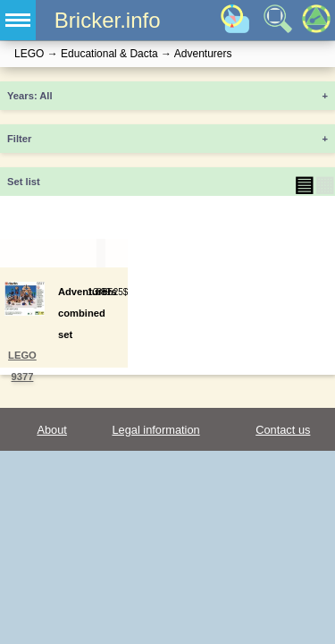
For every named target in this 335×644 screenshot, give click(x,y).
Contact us (283, 430)
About (51, 430)
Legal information (155, 430)
